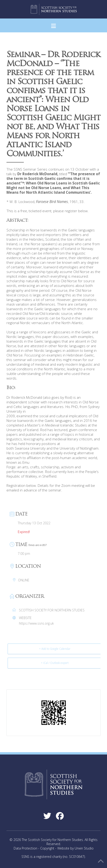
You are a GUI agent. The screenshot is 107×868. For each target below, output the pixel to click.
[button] (53, 26)
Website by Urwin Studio (75, 848)
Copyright (47, 848)
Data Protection (25, 848)
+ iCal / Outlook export (55, 663)
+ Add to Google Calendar (55, 649)
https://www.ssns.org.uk (36, 623)
